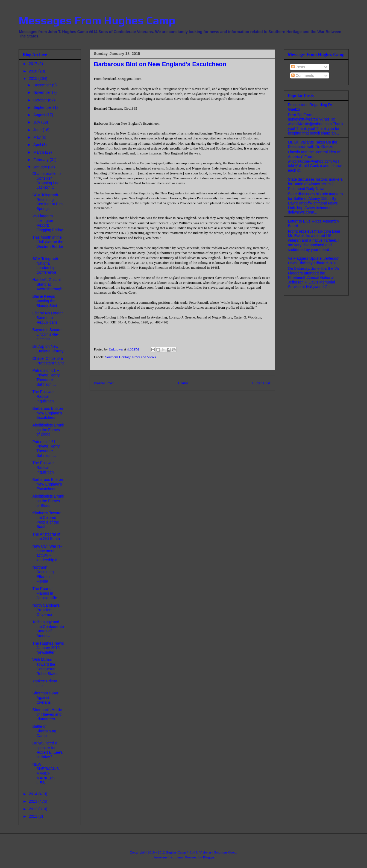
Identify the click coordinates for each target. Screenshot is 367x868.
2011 (33, 816)
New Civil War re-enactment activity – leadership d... (47, 553)
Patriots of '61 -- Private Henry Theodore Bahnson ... (46, 377)
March (39, 152)
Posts (298, 67)
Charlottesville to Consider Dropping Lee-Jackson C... (46, 180)
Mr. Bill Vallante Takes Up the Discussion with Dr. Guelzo (313, 144)
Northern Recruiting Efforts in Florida (43, 574)
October (41, 100)
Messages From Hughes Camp (97, 21)
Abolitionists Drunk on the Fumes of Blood (48, 430)
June (38, 130)
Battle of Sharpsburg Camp (44, 731)
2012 (33, 809)
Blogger (208, 857)
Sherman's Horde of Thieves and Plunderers (47, 714)
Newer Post (104, 383)
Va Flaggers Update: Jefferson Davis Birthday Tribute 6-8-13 (314, 261)
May (37, 137)
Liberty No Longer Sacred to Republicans (47, 318)
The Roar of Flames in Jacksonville (45, 593)
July (37, 122)
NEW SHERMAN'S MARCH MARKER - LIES (45, 774)
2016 (33, 71)
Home (183, 383)
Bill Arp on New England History (48, 349)
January (41, 167)
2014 (33, 794)
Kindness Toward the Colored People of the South (47, 520)
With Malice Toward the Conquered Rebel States (45, 667)
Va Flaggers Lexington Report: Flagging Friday (48, 223)
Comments (303, 75)
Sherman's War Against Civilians (45, 698)
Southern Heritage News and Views (130, 357)
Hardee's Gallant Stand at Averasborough (47, 284)
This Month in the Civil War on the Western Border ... (48, 244)
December (43, 85)
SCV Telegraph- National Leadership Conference (46, 265)
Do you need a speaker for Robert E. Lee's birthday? (47, 750)
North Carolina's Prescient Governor (46, 610)
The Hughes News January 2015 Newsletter (48, 648)
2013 (33, 801)
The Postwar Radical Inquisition (43, 396)
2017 (33, 64)
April (38, 145)
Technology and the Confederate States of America (48, 629)
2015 (33, 78)
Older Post (261, 383)
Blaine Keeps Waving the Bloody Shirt (45, 301)
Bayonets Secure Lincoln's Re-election (47, 334)
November (43, 92)
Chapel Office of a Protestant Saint (48, 361)
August (40, 115)
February (42, 160)
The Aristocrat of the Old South (46, 537)
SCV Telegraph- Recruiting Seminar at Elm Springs (47, 202)
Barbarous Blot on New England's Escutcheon (48, 413)
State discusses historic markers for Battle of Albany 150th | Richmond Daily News (315, 184)
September (43, 107)
